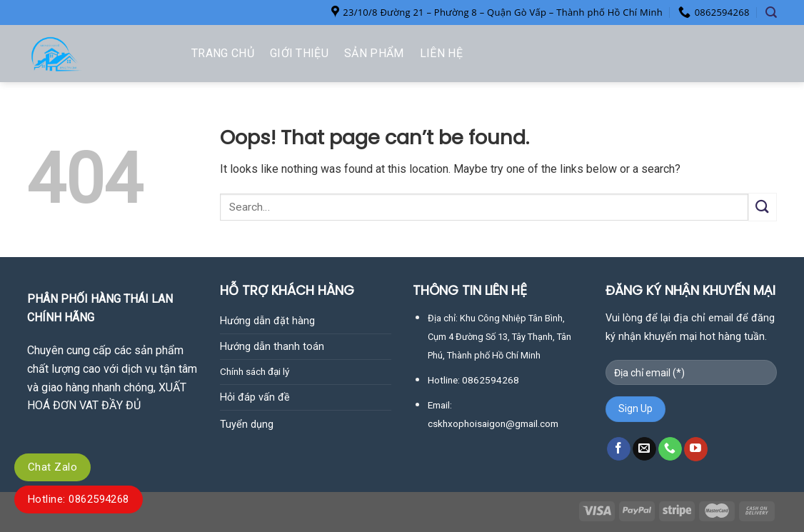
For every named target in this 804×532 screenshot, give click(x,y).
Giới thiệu (299, 53)
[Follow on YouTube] (696, 449)
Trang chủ (223, 53)
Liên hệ (441, 53)
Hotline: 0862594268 (79, 499)
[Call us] (670, 449)
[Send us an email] (644, 449)
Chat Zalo (52, 467)
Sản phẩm (374, 53)
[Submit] (763, 207)
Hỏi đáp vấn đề (255, 397)
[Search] (771, 12)
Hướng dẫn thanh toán (272, 347)
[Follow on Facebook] (619, 449)
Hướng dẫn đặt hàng (267, 321)
